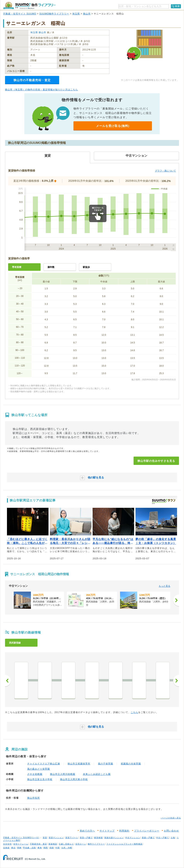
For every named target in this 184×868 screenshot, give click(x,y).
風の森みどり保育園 (39, 769)
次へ (176, 681)
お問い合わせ (171, 831)
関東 (19, 848)
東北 (13, 848)
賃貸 (45, 838)
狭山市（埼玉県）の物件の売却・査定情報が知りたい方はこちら (41, 90)
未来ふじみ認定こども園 (97, 774)
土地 (173, 838)
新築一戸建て (148, 838)
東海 (40, 848)
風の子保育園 (106, 764)
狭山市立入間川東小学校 (74, 779)
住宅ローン (81, 844)
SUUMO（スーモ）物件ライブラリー (29, 6)
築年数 (51, 267)
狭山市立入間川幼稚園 (63, 774)
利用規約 (124, 831)
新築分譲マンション (114, 838)
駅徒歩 (86, 267)
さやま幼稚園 (35, 774)
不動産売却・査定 (38, 844)
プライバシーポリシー (147, 831)
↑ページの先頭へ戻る (171, 818)
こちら (134, 712)
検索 (177, 6)
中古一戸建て (163, 838)
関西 (46, 848)
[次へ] (176, 600)
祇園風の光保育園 (131, 764)
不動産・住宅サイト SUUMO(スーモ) (21, 838)
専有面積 (17, 267)
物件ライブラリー (96, 844)
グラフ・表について (165, 171)
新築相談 (53, 844)
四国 (52, 848)
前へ (8, 681)
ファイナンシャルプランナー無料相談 (124, 844)
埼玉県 (76, 14)
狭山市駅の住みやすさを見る (156, 461)
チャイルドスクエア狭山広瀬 (44, 764)
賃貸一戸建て (86, 838)
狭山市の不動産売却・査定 (32, 80)
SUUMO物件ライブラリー (54, 14)
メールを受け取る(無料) (113, 126)
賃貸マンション (56, 838)
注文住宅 (7, 844)
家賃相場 (98, 838)
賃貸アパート (72, 838)
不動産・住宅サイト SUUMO (20, 14)
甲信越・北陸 (29, 848)
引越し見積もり (66, 844)
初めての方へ (87, 831)
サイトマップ (107, 831)
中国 (57, 848)
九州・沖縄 (67, 848)
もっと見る (164, 586)
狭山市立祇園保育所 (79, 764)
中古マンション (133, 838)
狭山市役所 (34, 798)
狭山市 (87, 14)
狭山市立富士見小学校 (40, 779)
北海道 (6, 848)
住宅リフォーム (21, 844)
